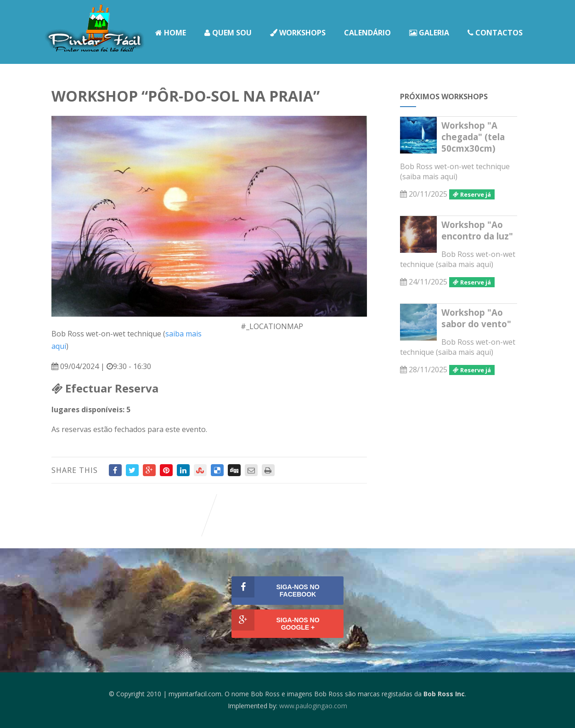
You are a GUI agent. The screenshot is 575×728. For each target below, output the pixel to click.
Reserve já (472, 194)
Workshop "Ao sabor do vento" (476, 318)
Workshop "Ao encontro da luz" (477, 230)
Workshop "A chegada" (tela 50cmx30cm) (473, 137)
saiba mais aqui (429, 176)
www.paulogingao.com (313, 706)
